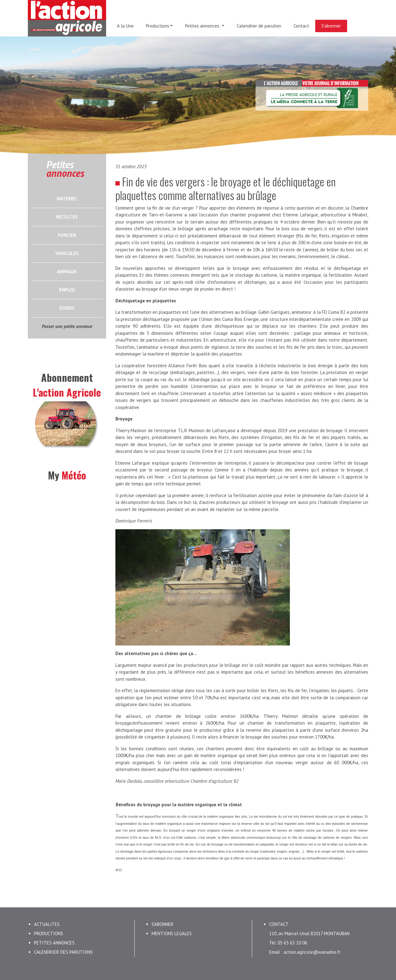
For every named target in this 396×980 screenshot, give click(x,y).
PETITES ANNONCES (54, 943)
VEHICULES (67, 253)
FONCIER (67, 235)
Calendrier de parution (259, 26)
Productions (158, 26)
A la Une (125, 26)
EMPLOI (67, 290)
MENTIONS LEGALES (172, 933)
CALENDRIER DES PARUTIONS (63, 952)
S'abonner (331, 26)
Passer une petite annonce (67, 326)
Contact (301, 26)
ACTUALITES (47, 924)
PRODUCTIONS (49, 933)
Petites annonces (203, 26)
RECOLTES (67, 217)
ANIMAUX (67, 272)
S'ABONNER (163, 924)
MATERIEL (67, 199)
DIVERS (67, 308)
